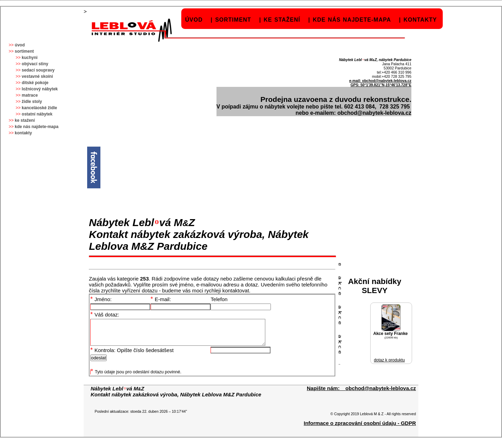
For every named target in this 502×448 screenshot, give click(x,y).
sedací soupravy (38, 70)
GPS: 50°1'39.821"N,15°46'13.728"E (381, 85)
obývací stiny (35, 64)
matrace (30, 95)
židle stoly (32, 102)
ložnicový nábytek (40, 89)
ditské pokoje (35, 83)
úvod (194, 20)
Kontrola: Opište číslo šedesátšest (132, 355)
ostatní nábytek (37, 114)
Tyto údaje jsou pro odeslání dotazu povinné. (136, 377)
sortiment (233, 20)
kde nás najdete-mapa (352, 20)
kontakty (420, 20)
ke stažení (282, 20)
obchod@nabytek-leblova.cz (387, 81)
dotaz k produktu (389, 360)
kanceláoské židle (39, 108)
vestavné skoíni (37, 76)
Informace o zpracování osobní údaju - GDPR (360, 428)
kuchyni (29, 58)
